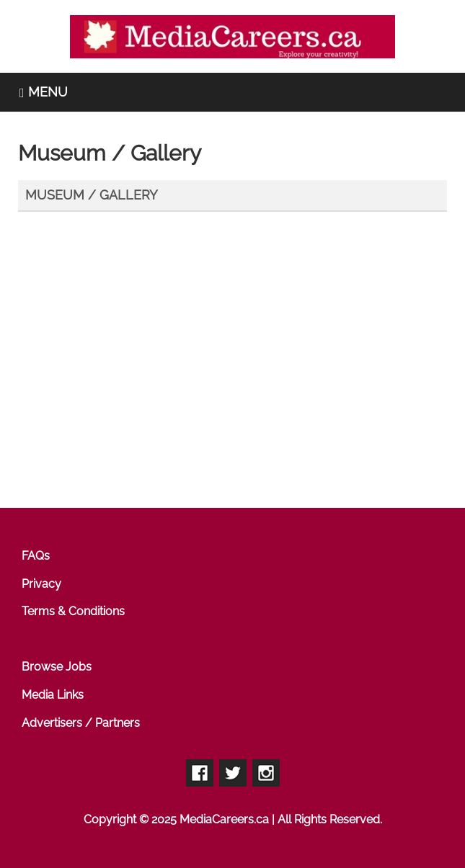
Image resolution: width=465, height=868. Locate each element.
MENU (44, 92)
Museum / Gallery (92, 195)
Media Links (53, 695)
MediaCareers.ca (224, 819)
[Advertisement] (238, 375)
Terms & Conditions (73, 611)
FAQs (36, 556)
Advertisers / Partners (81, 723)
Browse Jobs (57, 667)
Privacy (41, 584)
